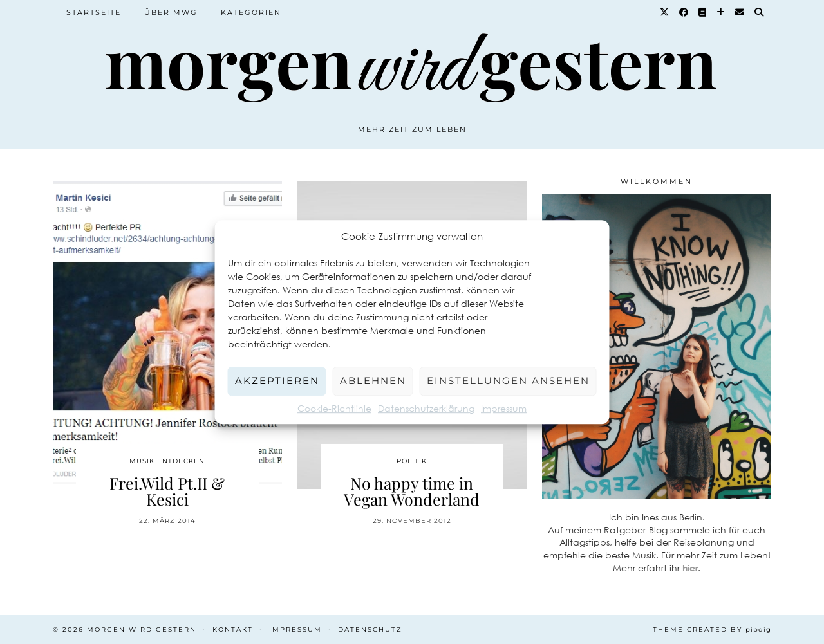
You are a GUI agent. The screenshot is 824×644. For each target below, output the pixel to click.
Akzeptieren (277, 381)
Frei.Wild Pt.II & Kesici (167, 491)
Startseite (94, 12)
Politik (412, 461)
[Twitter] (665, 12)
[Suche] (760, 12)
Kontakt (233, 630)
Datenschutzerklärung (426, 408)
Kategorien (251, 12)
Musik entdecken (167, 461)
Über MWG (171, 12)
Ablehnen (373, 381)
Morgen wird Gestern (142, 630)
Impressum (504, 408)
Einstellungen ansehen (508, 381)
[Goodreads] (703, 12)
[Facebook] (684, 12)
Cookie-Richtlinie (334, 408)
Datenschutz (370, 630)
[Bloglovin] (721, 12)
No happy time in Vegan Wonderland (412, 491)
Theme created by (712, 630)
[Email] (740, 12)
